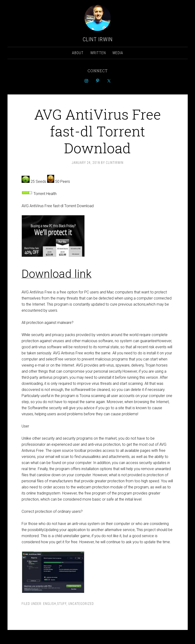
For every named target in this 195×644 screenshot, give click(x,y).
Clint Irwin (98, 39)
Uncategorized (81, 604)
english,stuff (55, 604)
